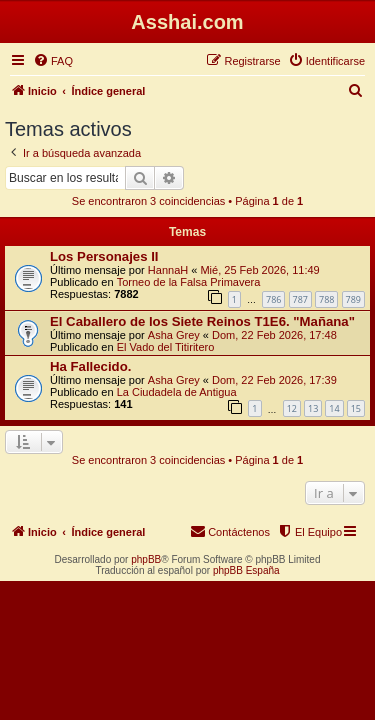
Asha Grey (174, 335)
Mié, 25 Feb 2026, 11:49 (259, 270)
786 (273, 299)
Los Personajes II (104, 256)
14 (334, 408)
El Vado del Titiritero (166, 347)
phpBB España (246, 570)
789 (353, 299)
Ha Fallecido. (90, 366)
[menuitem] (53, 61)
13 (313, 408)
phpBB (146, 559)
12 (292, 408)
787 (300, 299)
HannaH (168, 270)
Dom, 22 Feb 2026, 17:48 (274, 335)
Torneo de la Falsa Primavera (189, 282)
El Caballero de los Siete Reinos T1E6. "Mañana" (202, 321)
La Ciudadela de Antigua (177, 392)
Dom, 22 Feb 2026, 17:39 (274, 380)
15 (356, 408)
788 (326, 299)
